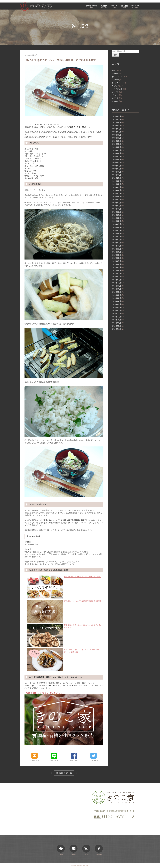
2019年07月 (118, 187)
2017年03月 (118, 273)
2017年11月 (118, 249)
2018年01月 (118, 243)
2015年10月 (118, 320)
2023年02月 (118, 119)
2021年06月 (118, 122)
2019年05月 (118, 193)
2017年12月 (118, 246)
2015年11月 (118, 317)
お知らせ (114, 6)
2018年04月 (118, 233)
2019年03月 (118, 199)
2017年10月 (118, 252)
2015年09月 (118, 323)
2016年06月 (118, 298)
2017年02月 (118, 277)
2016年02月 (118, 307)
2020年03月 (118, 163)
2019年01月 (118, 206)
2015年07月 (118, 329)
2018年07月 (118, 224)
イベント (117, 98)
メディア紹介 (119, 89)
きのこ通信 (124, 6)
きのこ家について (92, 6)
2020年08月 (118, 147)
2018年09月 (118, 218)
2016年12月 (118, 283)
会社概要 (116, 73)
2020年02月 (118, 166)
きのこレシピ (119, 77)
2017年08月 (118, 258)
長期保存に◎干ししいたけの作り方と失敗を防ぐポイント (64, 626)
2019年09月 (118, 181)
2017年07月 (118, 261)
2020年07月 (118, 150)
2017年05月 (118, 267)
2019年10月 (118, 178)
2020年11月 (118, 138)
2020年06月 (118, 153)
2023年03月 (118, 116)
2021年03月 (118, 126)
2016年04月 (118, 301)
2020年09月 (118, 144)
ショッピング (136, 6)
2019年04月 (118, 196)
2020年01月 (118, 169)
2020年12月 (118, 135)
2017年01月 (118, 280)
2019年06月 (118, 190)
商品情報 (104, 6)
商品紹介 (117, 80)
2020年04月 (118, 159)
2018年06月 (118, 227)
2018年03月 (118, 236)
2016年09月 (118, 292)
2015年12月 (118, 314)
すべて (117, 70)
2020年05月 (118, 156)
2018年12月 (118, 209)
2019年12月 (118, 172)
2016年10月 (118, 289)
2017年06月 (118, 264)
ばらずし (117, 92)
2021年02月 (118, 129)
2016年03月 (118, 304)
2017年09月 (118, 255)
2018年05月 (118, 230)
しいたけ (117, 95)
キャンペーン (119, 83)
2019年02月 (118, 203)
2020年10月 (118, 141)
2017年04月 (118, 270)
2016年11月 (118, 286)
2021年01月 (118, 132)
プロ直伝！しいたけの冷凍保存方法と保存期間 (64, 601)
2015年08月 (118, 326)
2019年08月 (118, 184)
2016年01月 (118, 311)
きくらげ (117, 86)
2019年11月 (118, 175)
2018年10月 (118, 215)
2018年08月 (118, 221)
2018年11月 (118, 212)
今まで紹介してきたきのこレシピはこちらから (64, 577)
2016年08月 (118, 295)
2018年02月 (118, 240)
